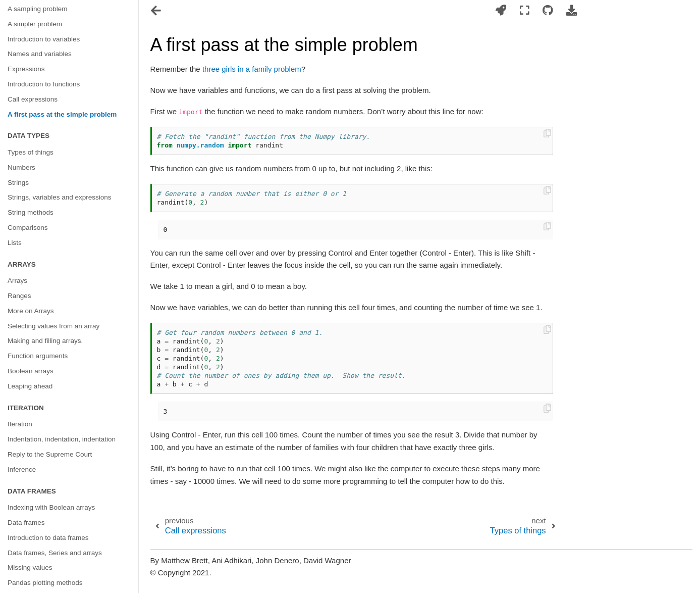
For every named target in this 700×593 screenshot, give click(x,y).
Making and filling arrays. (45, 341)
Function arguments (38, 356)
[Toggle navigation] (157, 12)
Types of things (31, 152)
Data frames (26, 523)
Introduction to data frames (48, 538)
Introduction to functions (44, 84)
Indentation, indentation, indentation (62, 439)
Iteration (20, 424)
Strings (18, 183)
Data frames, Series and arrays (55, 553)
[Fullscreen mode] (525, 11)
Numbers (21, 167)
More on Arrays (31, 311)
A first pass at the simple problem (62, 114)
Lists (15, 243)
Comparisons (28, 228)
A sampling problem (38, 9)
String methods (31, 212)
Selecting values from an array (53, 326)
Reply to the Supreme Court (50, 454)
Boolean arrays (31, 371)
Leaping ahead (30, 386)
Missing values (30, 567)
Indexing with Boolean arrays (51, 507)
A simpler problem (35, 24)
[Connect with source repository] (548, 11)
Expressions (26, 69)
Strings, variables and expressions (60, 197)
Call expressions (33, 99)
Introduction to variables (44, 39)
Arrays (17, 281)
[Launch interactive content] (501, 11)
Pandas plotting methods (45, 583)
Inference (22, 470)
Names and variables (40, 54)
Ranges (19, 296)
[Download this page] (571, 11)
